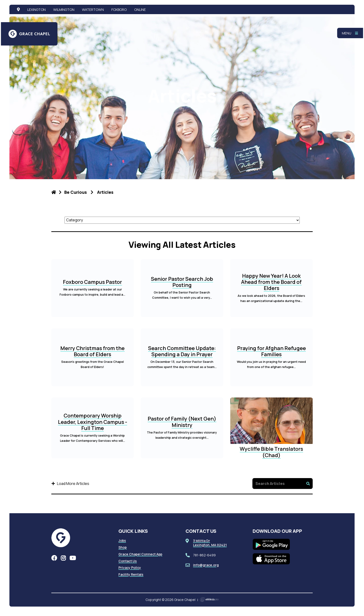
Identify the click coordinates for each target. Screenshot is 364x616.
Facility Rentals (131, 574)
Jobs (122, 540)
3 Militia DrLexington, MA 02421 (210, 543)
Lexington (36, 9)
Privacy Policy (130, 568)
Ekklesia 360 (209, 599)
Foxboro (119, 9)
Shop (123, 547)
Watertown (93, 9)
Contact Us (128, 561)
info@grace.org (206, 565)
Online (140, 9)
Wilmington (64, 9)
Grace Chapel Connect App (140, 554)
